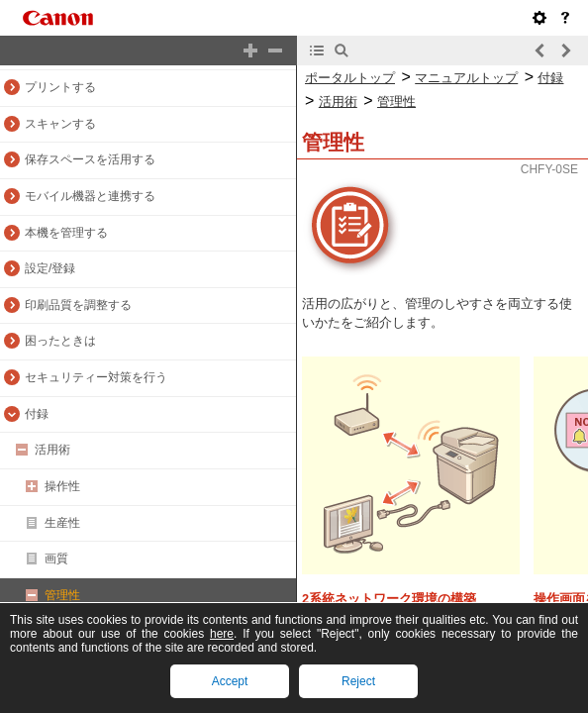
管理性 (62, 595)
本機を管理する (66, 233)
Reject (358, 681)
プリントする (60, 87)
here (222, 634)
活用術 (52, 450)
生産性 (62, 523)
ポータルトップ (350, 78)
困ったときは (60, 341)
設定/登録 (50, 268)
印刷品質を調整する (78, 305)
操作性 (62, 486)
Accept (230, 681)
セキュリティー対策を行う (96, 377)
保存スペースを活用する (90, 159)
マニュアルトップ (466, 78)
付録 (37, 414)
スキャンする (60, 124)
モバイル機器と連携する (90, 196)
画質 (56, 559)
